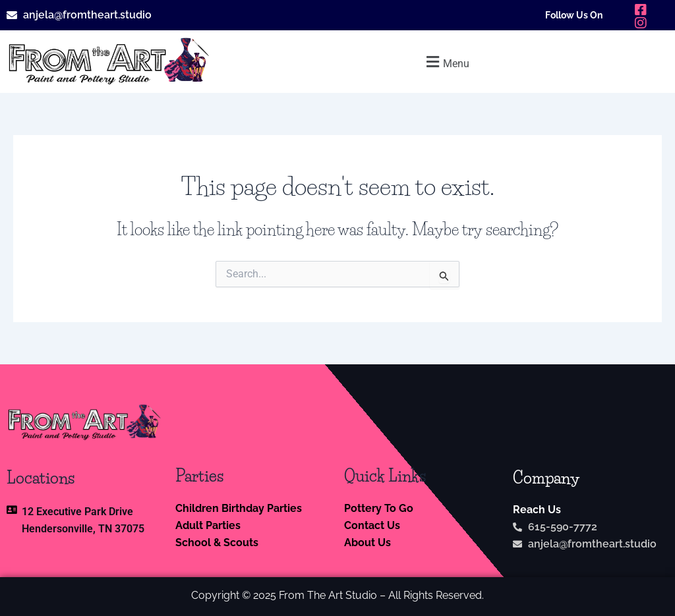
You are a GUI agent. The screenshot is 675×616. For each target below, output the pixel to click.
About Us (367, 543)
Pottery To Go (379, 508)
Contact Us (372, 525)
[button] (446, 62)
